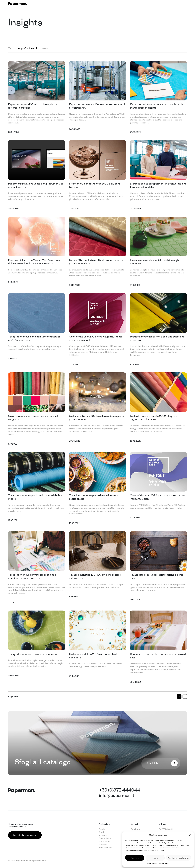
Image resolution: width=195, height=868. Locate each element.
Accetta (135, 858)
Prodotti (103, 829)
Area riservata (106, 847)
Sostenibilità (105, 838)
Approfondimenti (27, 48)
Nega (155, 858)
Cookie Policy (152, 863)
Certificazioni (105, 841)
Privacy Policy (164, 863)
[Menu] (185, 4)
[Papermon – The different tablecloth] (18, 4)
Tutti (11, 48)
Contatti (103, 844)
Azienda (103, 835)
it (176, 4)
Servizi (102, 832)
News (45, 48)
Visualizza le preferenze (178, 858)
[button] (190, 835)
